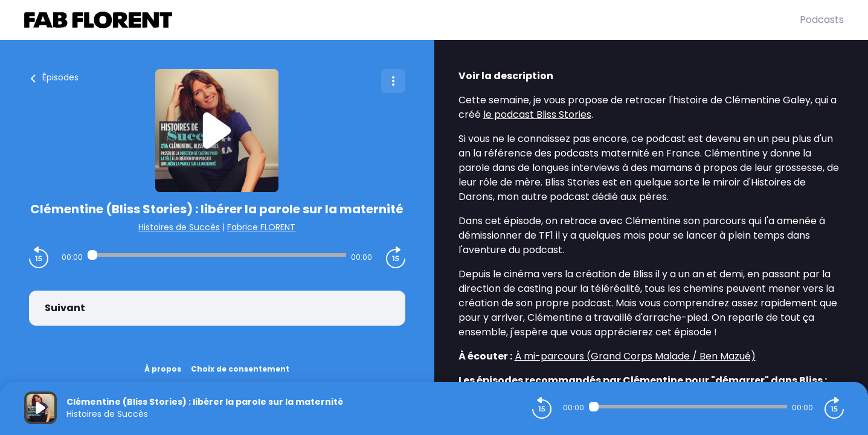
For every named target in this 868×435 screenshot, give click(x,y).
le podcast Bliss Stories (537, 114)
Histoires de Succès (179, 227)
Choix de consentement (240, 369)
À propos (163, 369)
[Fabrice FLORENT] (412, 20)
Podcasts (822, 20)
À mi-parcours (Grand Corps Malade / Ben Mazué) (635, 356)
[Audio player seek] (217, 255)
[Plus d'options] (393, 81)
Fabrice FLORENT (261, 227)
